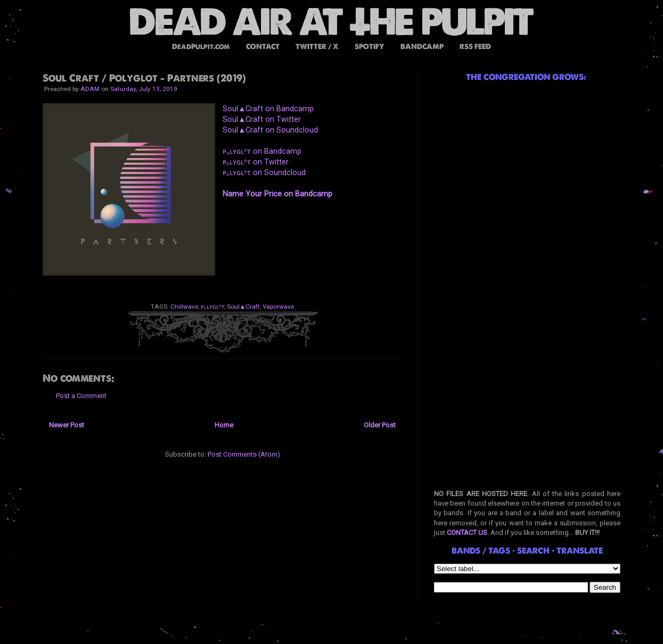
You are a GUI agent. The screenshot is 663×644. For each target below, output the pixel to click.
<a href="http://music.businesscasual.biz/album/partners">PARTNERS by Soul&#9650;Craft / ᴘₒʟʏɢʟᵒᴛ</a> (309, 242)
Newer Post (67, 425)
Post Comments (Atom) (244, 454)
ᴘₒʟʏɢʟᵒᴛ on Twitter (256, 162)
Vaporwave (278, 307)
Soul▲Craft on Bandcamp (268, 109)
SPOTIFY (370, 47)
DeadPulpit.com (201, 47)
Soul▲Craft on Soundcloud (270, 130)
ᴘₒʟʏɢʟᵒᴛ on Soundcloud (264, 172)
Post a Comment (81, 396)
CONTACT (263, 47)
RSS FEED (475, 47)
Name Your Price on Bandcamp (277, 194)
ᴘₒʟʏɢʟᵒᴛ (212, 307)
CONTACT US (467, 532)
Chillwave (184, 307)
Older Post (380, 425)
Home (224, 425)
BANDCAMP (422, 47)
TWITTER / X (317, 47)
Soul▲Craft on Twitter (262, 119)
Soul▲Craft (244, 307)
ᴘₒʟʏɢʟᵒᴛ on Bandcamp (262, 151)
